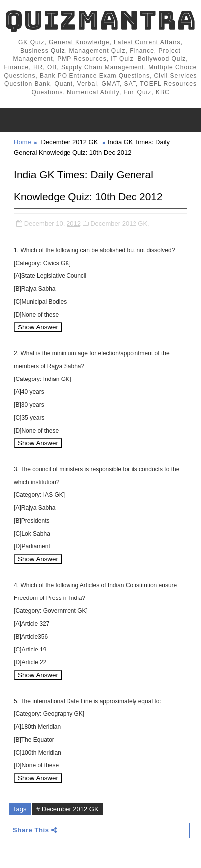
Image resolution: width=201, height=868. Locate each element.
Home (23, 142)
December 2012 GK (69, 142)
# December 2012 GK (67, 809)
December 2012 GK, (120, 224)
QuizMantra (100, 20)
